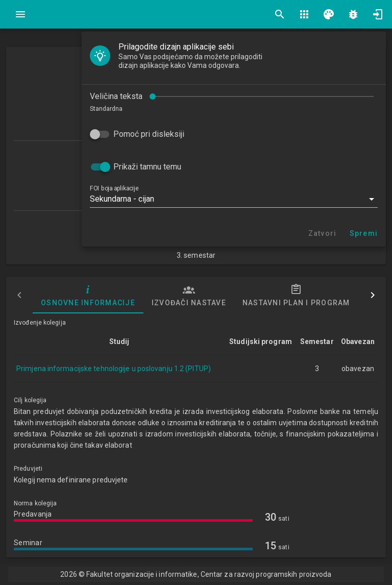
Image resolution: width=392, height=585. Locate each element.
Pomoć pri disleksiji (149, 134)
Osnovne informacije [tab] (88, 295)
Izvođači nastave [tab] (189, 295)
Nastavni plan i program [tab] (296, 295)
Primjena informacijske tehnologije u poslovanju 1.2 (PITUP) (114, 369)
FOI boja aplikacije (114, 188)
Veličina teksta (116, 96)
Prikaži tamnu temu (147, 167)
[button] (234, 199)
